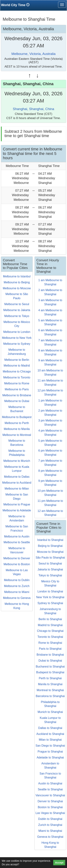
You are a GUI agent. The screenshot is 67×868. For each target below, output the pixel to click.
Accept (59, 863)
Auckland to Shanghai (50, 734)
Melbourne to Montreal (17, 435)
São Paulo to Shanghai (50, 558)
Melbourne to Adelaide (17, 510)
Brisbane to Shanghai (50, 655)
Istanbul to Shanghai (50, 540)
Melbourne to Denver (17, 558)
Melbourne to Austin (17, 536)
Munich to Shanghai (50, 712)
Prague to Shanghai (50, 752)
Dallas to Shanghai (50, 728)
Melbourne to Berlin (17, 360)
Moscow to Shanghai (50, 552)
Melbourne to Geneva (17, 598)
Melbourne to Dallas (17, 477)
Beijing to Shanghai (50, 546)
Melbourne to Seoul (17, 304)
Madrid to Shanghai (50, 625)
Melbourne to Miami (17, 592)
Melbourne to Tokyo (17, 316)
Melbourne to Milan (17, 489)
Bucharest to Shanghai (50, 667)
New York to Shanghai (50, 597)
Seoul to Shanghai (50, 564)
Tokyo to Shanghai (50, 575)
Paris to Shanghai (50, 649)
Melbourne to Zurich (17, 586)
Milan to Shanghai (50, 740)
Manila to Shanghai (50, 684)
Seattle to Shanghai (50, 789)
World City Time (16, 5)
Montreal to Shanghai (50, 690)
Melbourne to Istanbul (17, 276)
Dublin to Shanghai (50, 819)
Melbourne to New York (17, 338)
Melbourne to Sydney (17, 344)
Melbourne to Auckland (17, 483)
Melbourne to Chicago (17, 371)
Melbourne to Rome (17, 383)
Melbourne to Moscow (17, 288)
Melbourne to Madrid (17, 366)
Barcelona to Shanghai (50, 696)
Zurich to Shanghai (50, 825)
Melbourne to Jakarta (17, 310)
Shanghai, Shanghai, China (33, 109)
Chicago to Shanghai (50, 631)
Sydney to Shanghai (50, 603)
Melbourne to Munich (17, 461)
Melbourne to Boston (17, 564)
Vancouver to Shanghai (50, 795)
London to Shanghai (50, 591)
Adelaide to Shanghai (50, 757)
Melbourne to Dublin (17, 580)
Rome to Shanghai (50, 643)
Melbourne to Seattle (17, 542)
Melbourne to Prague (17, 504)
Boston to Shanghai (50, 807)
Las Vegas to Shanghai (50, 813)
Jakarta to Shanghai (50, 569)
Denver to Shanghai (50, 801)
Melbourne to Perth (17, 423)
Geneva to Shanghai (50, 837)
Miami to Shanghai (50, 831)
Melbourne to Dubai (17, 401)
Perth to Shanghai (50, 678)
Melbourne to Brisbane (17, 395)
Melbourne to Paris (17, 389)
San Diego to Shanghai (50, 746)
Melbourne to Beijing (17, 282)
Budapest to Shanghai (50, 672)
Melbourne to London (17, 332)
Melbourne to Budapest (17, 417)
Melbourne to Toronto (17, 377)
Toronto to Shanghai (50, 637)
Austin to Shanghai (50, 783)
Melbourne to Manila (17, 429)
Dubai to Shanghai (50, 661)
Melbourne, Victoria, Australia (33, 54)
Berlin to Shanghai (50, 619)
